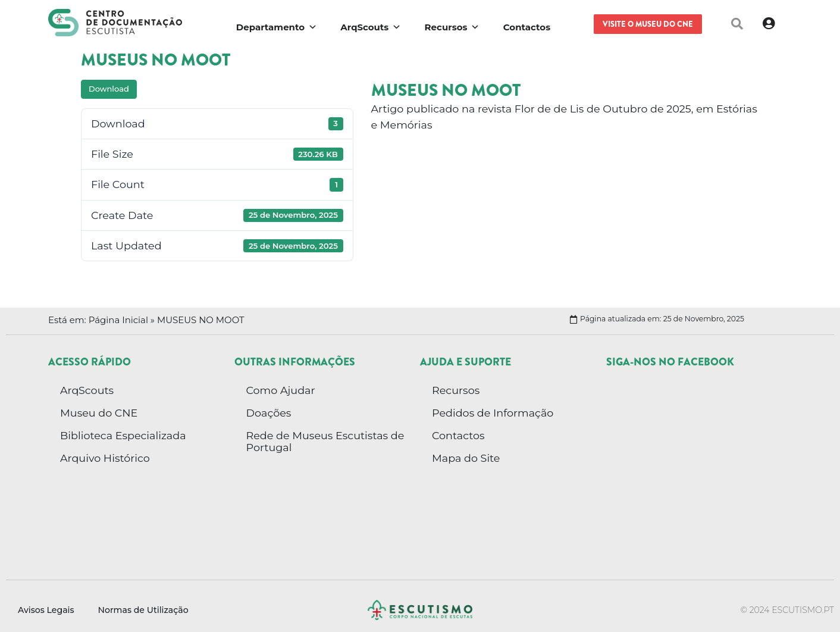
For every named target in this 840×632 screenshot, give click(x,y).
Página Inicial (118, 320)
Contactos (458, 435)
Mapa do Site (466, 458)
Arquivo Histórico (105, 458)
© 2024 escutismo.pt (787, 610)
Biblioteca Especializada (123, 435)
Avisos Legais (46, 610)
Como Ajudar (281, 390)
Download (109, 89)
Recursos (456, 390)
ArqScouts (87, 390)
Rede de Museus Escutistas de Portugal (325, 441)
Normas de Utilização (143, 610)
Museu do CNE (99, 413)
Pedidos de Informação (493, 413)
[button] (737, 24)
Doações (269, 413)
